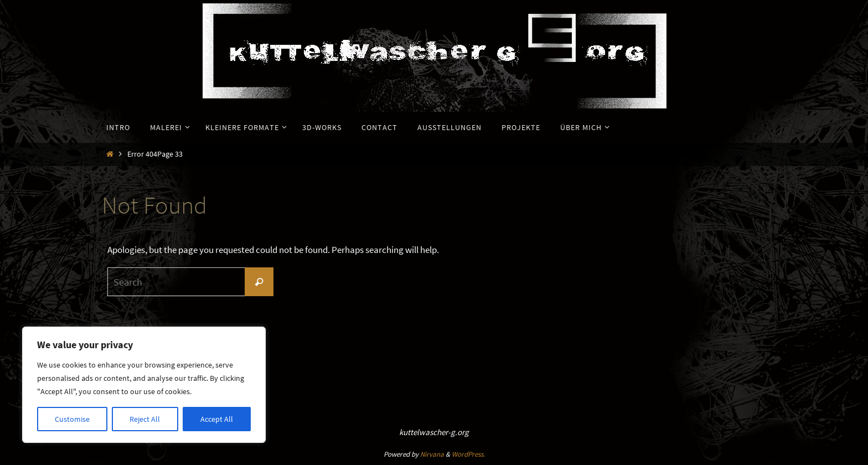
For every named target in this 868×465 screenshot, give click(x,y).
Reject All (145, 419)
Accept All (217, 419)
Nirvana (432, 454)
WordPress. (468, 454)
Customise (72, 419)
